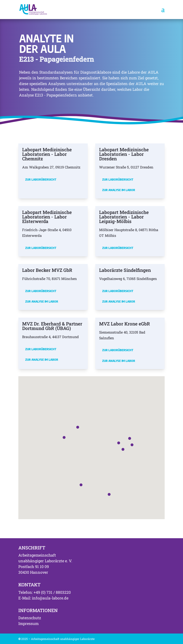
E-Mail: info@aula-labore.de (43, 598)
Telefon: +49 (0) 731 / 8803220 (45, 592)
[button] (119, 443)
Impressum (28, 623)
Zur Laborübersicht (41, 179)
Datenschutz (30, 618)
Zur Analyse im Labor (119, 190)
